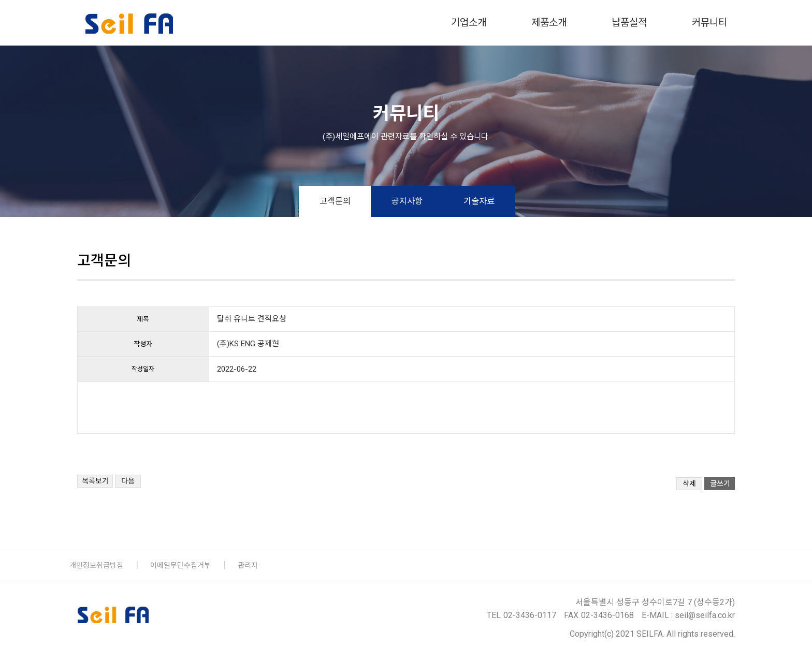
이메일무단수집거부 (180, 565)
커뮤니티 (709, 23)
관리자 (248, 565)
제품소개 (549, 23)
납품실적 (629, 23)
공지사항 (407, 201)
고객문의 (335, 201)
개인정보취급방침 (96, 565)
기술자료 (479, 201)
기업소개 (469, 23)
